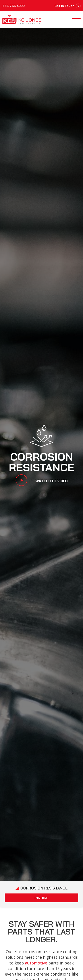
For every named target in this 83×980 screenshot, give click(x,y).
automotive (36, 963)
